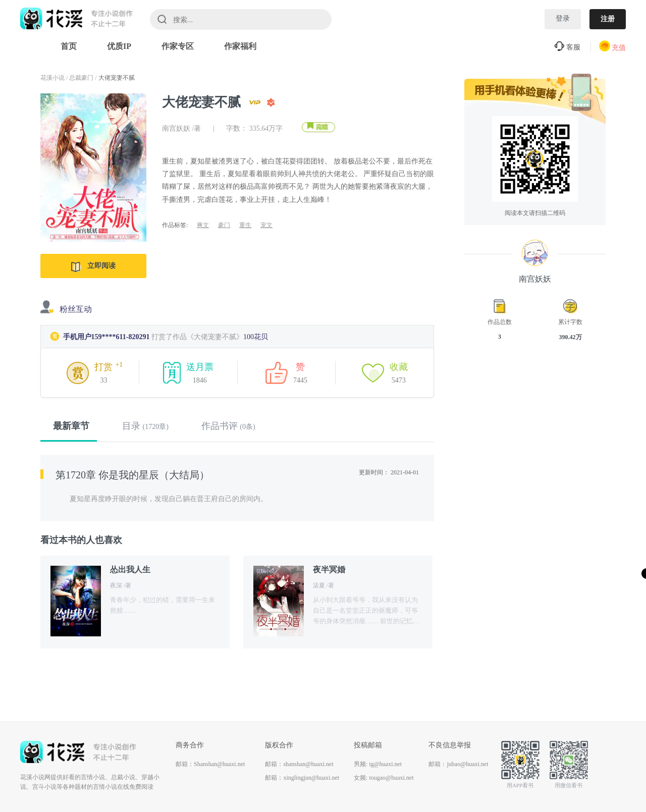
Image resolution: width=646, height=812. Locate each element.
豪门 (224, 225)
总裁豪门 (81, 78)
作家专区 (178, 46)
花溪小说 (52, 78)
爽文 (203, 225)
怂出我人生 (130, 570)
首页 (69, 46)
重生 (245, 225)
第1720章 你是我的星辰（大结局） (132, 475)
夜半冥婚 (329, 570)
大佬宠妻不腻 (117, 78)
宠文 (266, 225)
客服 (567, 47)
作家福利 (240, 46)
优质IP (119, 46)
